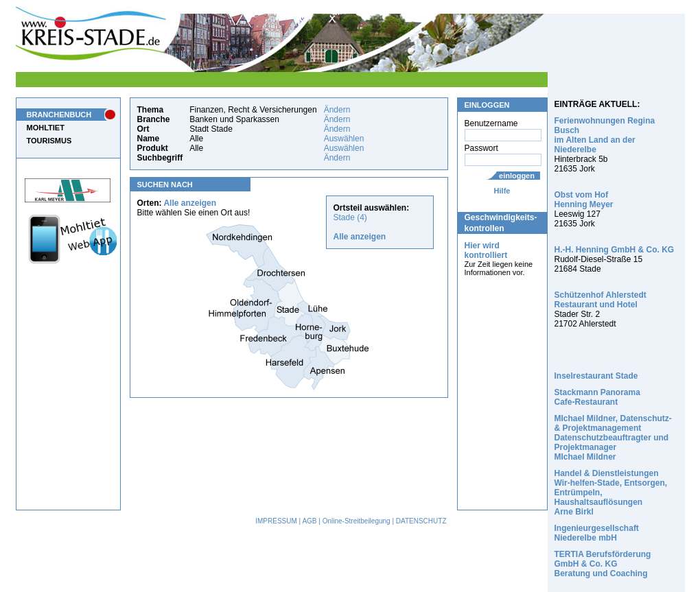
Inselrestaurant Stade (596, 376)
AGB (309, 521)
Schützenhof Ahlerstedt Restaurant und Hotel (600, 300)
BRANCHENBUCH (59, 115)
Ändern (337, 110)
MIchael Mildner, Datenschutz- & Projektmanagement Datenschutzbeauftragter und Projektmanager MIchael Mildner (613, 438)
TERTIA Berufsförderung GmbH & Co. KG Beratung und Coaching (603, 564)
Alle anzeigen (190, 203)
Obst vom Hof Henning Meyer (584, 200)
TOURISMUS (49, 141)
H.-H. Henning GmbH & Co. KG (615, 250)
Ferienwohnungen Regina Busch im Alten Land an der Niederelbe (605, 135)
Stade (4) (350, 217)
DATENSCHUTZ (421, 521)
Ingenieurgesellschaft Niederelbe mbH (597, 533)
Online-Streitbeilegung (357, 521)
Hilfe (502, 191)
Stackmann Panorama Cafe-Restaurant (597, 397)
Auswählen (344, 139)
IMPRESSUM (276, 521)
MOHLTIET (46, 128)
